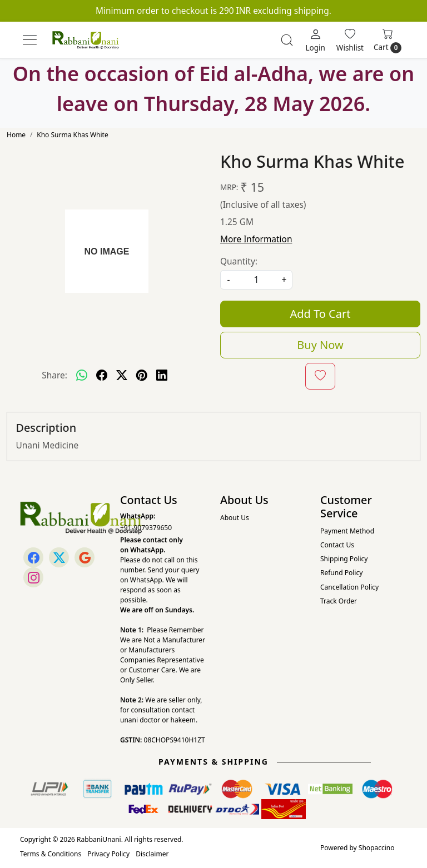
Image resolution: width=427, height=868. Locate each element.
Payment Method (347, 531)
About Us (235, 518)
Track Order (339, 601)
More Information (256, 239)
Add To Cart (321, 314)
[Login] (315, 40)
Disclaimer (152, 854)
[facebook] (102, 375)
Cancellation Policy (349, 587)
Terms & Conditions (51, 854)
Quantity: (239, 261)
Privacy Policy (108, 854)
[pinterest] (142, 375)
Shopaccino (377, 848)
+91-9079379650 (146, 528)
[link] (287, 40)
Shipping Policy (344, 559)
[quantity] (256, 280)
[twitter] (122, 375)
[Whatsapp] (82, 375)
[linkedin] (162, 375)
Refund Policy (341, 573)
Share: (54, 375)
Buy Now (320, 345)
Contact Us (337, 545)
